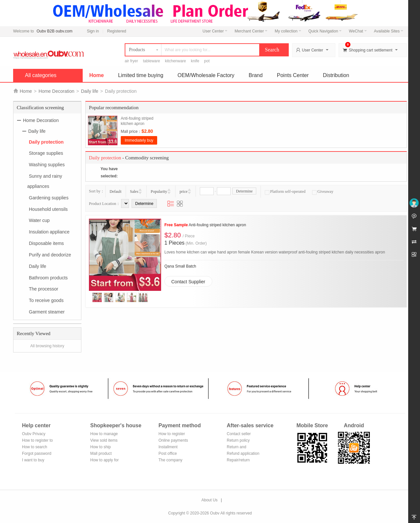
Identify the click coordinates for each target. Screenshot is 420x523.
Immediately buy (139, 140)
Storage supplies (46, 153)
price (183, 191)
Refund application (243, 453)
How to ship (101, 447)
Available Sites (389, 31)
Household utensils (48, 209)
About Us (210, 500)
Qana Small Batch (180, 266)
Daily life (90, 91)
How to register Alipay (172, 434)
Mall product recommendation (105, 454)
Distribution (336, 75)
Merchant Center (251, 31)
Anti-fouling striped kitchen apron (205, 225)
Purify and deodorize (50, 255)
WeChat (358, 31)
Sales (134, 191)
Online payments (173, 440)
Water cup (39, 220)
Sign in (93, 31)
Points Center (293, 75)
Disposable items (46, 243)
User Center (215, 31)
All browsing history (47, 346)
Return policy (238, 440)
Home (96, 75)
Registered (116, 31)
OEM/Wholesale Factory (206, 75)
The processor (43, 289)
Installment (168, 447)
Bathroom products (48, 277)
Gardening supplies (49, 198)
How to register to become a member (37, 441)
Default (115, 191)
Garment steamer (47, 312)
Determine (244, 191)
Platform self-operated (285, 191)
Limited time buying (141, 75)
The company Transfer (170, 461)
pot (207, 61)
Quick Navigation (325, 31)
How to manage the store (104, 434)
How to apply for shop (105, 461)
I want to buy (33, 460)
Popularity (159, 191)
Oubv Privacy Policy (34, 434)
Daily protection (46, 142)
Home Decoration (57, 91)
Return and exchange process (243, 447)
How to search (35, 447)
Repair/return (238, 460)
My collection (288, 31)
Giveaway (323, 191)
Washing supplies (47, 165)
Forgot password (37, 453)
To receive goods (46, 300)
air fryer (131, 61)
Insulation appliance (49, 232)
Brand (256, 75)
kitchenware (176, 61)
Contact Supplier (188, 282)
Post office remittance (168, 454)
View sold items (104, 440)
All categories (41, 75)
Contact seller (239, 434)
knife (195, 61)
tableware (152, 61)
